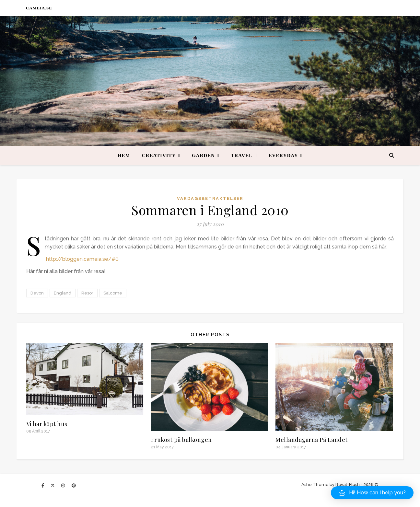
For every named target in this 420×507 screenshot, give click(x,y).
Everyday (283, 156)
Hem (124, 156)
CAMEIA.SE (39, 8)
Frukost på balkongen (181, 440)
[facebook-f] (43, 485)
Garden (203, 156)
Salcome (113, 293)
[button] (372, 493)
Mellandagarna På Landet (312, 440)
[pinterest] (74, 485)
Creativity (159, 156)
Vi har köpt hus (47, 424)
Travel (242, 156)
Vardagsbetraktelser (210, 198)
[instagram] (64, 485)
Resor (87, 293)
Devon (37, 293)
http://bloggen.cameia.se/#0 (82, 259)
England (63, 293)
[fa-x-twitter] (53, 485)
